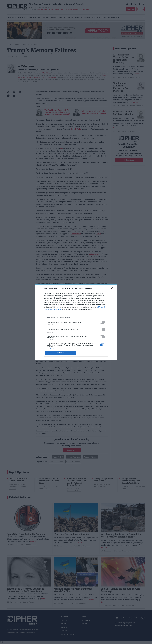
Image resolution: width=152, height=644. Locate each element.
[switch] (102, 322)
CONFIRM (61, 353)
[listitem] (76, 317)
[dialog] (76, 322)
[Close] (113, 289)
